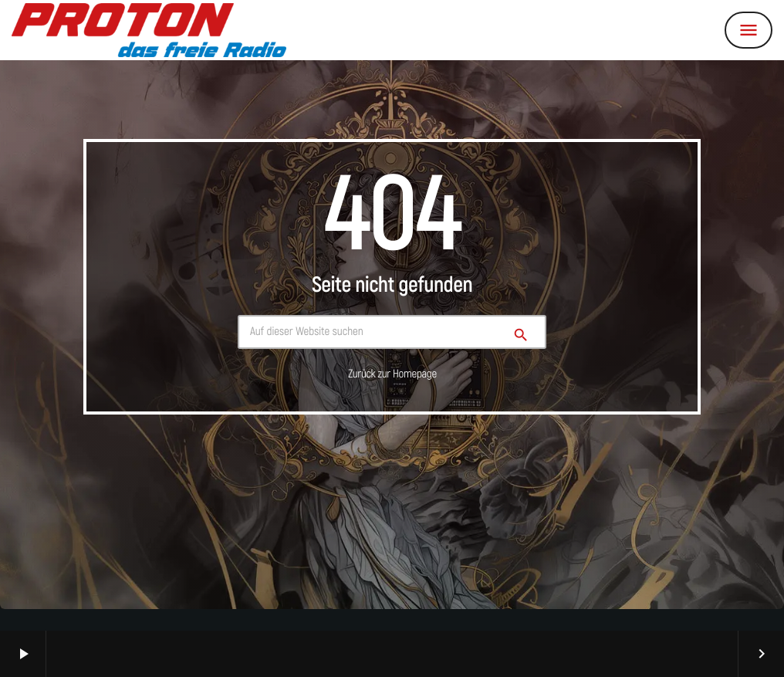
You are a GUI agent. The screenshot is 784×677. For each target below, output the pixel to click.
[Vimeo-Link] (149, 30)
